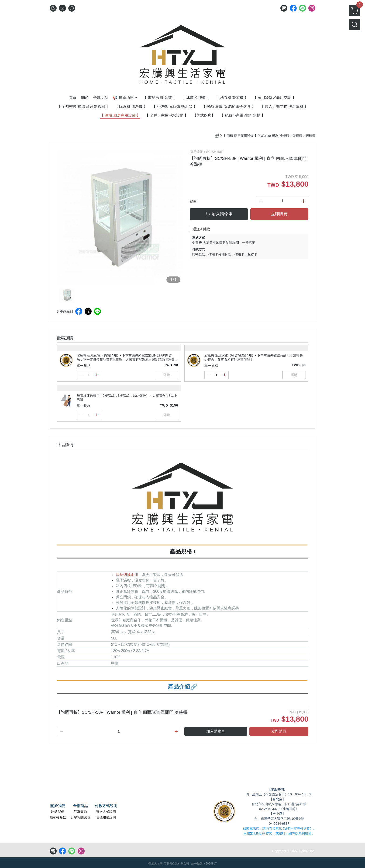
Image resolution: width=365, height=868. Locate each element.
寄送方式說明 (106, 812)
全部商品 (80, 806)
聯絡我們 (58, 812)
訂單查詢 (80, 812)
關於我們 (58, 806)
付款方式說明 (106, 806)
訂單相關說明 (80, 817)
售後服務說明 (106, 817)
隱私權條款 (58, 817)
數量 (193, 201)
